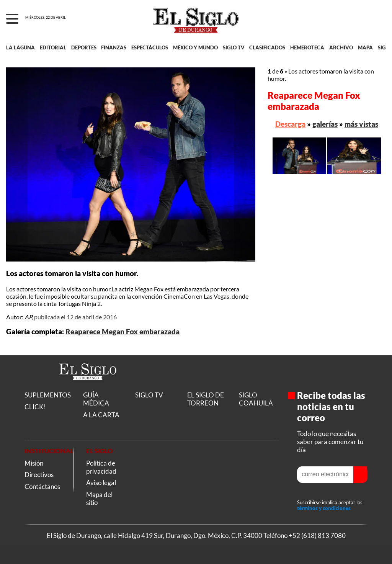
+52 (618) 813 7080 (317, 535)
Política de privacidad (101, 467)
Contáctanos (42, 486)
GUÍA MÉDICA (96, 399)
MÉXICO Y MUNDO (195, 47)
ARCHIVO (341, 47)
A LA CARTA (101, 415)
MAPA (365, 47)
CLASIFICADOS (267, 47)
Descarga (290, 124)
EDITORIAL (53, 47)
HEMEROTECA (307, 47)
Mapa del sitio (99, 499)
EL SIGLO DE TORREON (206, 399)
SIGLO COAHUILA (256, 399)
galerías (325, 124)
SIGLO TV (234, 47)
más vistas (361, 124)
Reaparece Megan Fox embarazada (122, 332)
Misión (34, 463)
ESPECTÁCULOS (150, 47)
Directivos (39, 475)
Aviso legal (101, 483)
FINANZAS (114, 47)
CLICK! (35, 407)
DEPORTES (84, 47)
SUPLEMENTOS (48, 395)
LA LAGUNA (20, 47)
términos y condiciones (324, 508)
